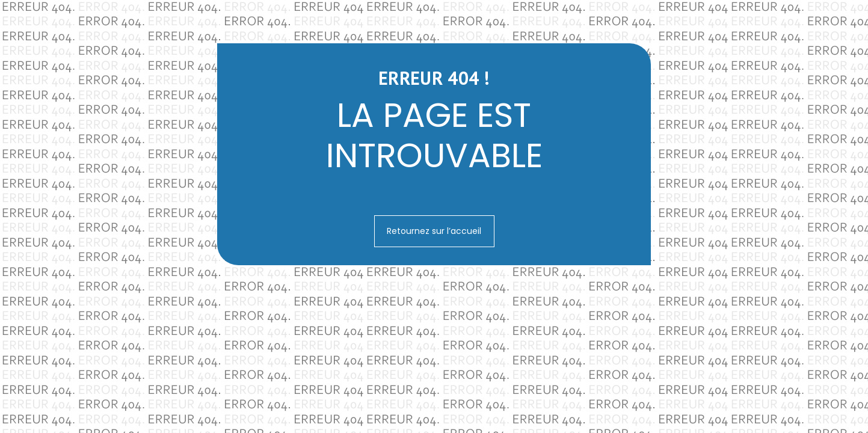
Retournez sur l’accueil (434, 231)
